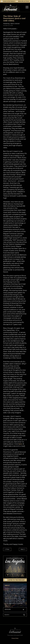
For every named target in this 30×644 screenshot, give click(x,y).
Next (23, 549)
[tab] (27, 7)
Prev (7, 549)
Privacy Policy (15, 638)
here (20, 444)
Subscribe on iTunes (23, 1)
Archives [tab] (8, 609)
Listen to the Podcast (8, 1)
